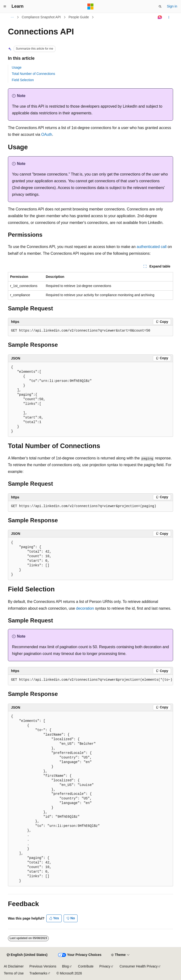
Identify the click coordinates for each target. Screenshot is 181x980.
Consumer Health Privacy (139, 966)
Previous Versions (43, 966)
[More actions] (169, 17)
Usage (17, 67)
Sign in (172, 6)
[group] (90, 680)
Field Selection (23, 80)
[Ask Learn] (160, 17)
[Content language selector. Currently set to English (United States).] (27, 955)
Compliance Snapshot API (41, 17)
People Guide (79, 17)
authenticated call (152, 247)
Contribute (86, 966)
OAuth (47, 134)
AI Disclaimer (14, 966)
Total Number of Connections (33, 74)
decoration (85, 608)
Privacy (105, 966)
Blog (66, 966)
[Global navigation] (5, 7)
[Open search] (160, 7)
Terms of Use (14, 973)
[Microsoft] (90, 7)
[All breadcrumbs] (12, 17)
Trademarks (38, 973)
